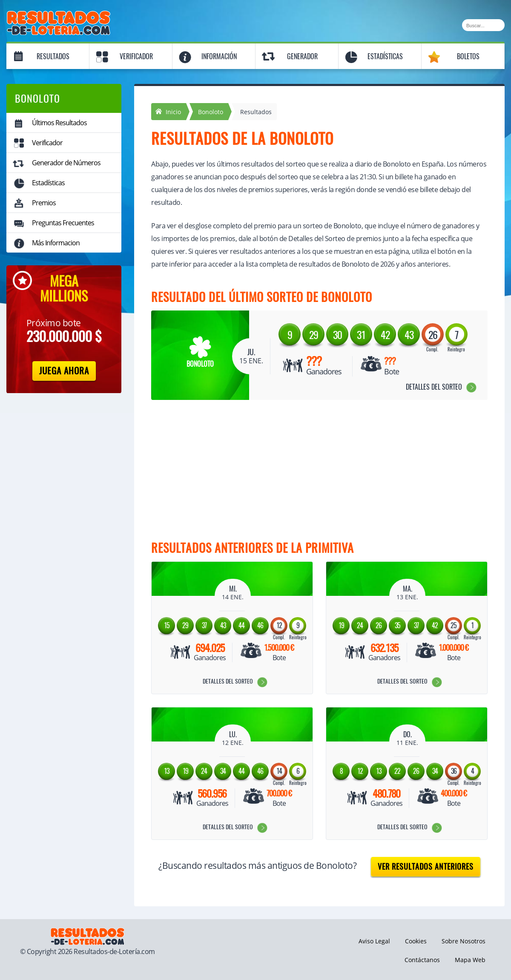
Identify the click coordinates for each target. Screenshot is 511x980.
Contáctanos (422, 960)
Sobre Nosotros (464, 941)
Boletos (468, 56)
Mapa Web (470, 960)
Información (219, 56)
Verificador (136, 56)
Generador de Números (66, 163)
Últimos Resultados (59, 123)
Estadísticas (385, 56)
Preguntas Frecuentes (63, 223)
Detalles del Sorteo (434, 387)
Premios (44, 203)
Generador (302, 56)
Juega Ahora (64, 371)
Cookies (416, 941)
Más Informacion (56, 243)
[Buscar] (483, 25)
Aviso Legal (374, 941)
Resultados (53, 56)
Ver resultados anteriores (426, 866)
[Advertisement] (311, 472)
